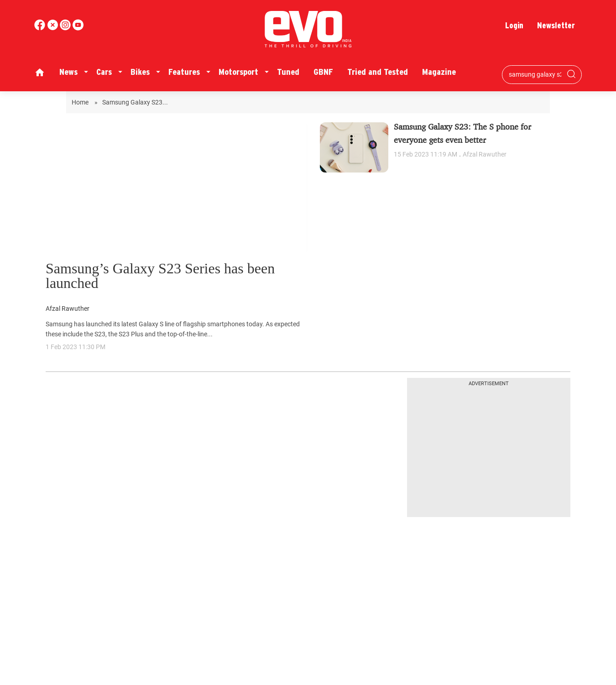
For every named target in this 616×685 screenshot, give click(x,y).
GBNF (323, 72)
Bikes (140, 72)
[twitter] (53, 28)
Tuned (288, 72)
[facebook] (41, 28)
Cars (104, 72)
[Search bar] (535, 74)
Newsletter (556, 25)
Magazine (439, 72)
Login (514, 25)
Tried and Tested (378, 72)
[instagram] (78, 28)
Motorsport (238, 72)
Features (184, 72)
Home (81, 102)
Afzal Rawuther (68, 309)
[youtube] (66, 28)
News (68, 72)
